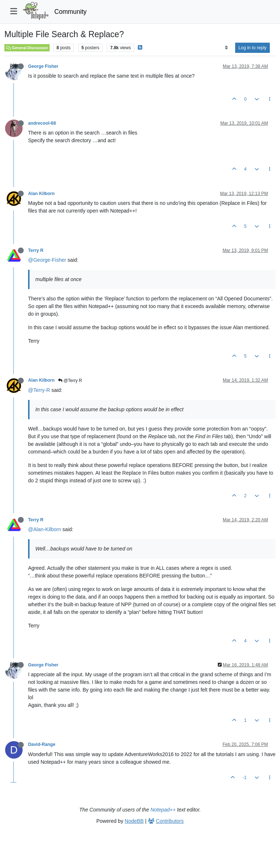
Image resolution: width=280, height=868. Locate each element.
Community (71, 12)
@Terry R (70, 381)
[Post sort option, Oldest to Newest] (226, 48)
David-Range (42, 744)
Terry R (36, 250)
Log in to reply (252, 48)
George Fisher (43, 66)
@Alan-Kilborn (44, 529)
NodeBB (134, 821)
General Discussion (27, 48)
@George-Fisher (47, 260)
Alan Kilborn (41, 194)
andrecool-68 (42, 123)
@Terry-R (39, 390)
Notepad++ (163, 810)
